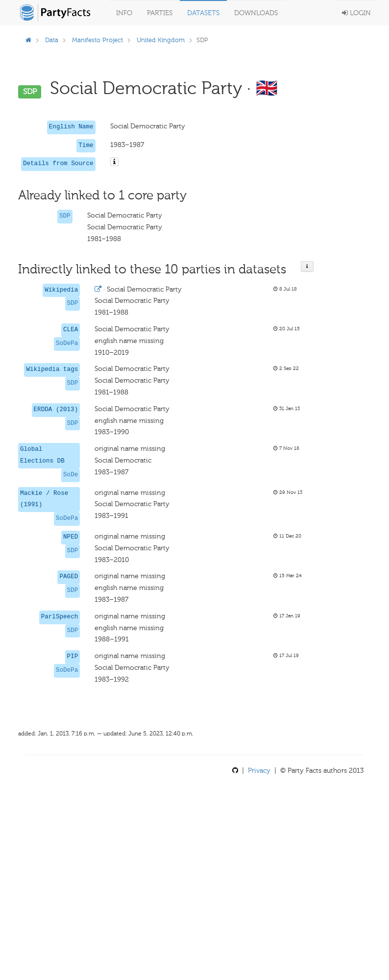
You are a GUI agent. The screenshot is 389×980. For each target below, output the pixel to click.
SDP (65, 216)
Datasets (203, 13)
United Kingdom (161, 40)
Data (52, 40)
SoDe (71, 475)
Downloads (256, 13)
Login (356, 13)
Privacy (259, 771)
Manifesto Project (97, 40)
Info (124, 13)
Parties (160, 13)
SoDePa (67, 343)
